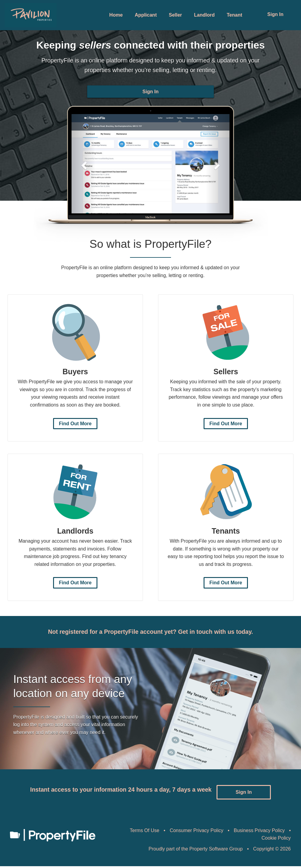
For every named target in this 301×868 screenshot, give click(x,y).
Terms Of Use (144, 832)
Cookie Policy (276, 840)
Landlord (204, 15)
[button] (83, 169)
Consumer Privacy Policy (197, 832)
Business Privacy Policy (259, 832)
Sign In (275, 14)
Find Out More (75, 429)
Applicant (146, 15)
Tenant (234, 15)
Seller (176, 15)
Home (116, 15)
